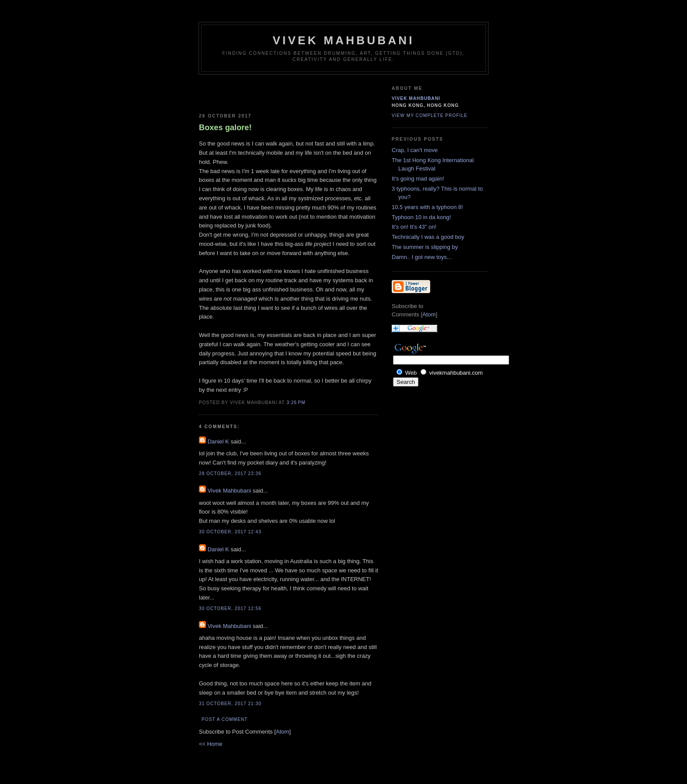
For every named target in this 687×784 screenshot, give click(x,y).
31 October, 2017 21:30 (230, 704)
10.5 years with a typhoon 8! (427, 207)
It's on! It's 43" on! (414, 227)
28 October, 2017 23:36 (230, 474)
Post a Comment (225, 719)
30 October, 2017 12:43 (230, 532)
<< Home (211, 744)
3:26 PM (296, 403)
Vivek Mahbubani (343, 40)
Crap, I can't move (415, 150)
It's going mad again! (418, 179)
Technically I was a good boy (428, 237)
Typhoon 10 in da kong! (421, 217)
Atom (283, 732)
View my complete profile (430, 115)
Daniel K (218, 442)
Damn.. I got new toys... (422, 257)
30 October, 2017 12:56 (230, 608)
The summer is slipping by (425, 247)
